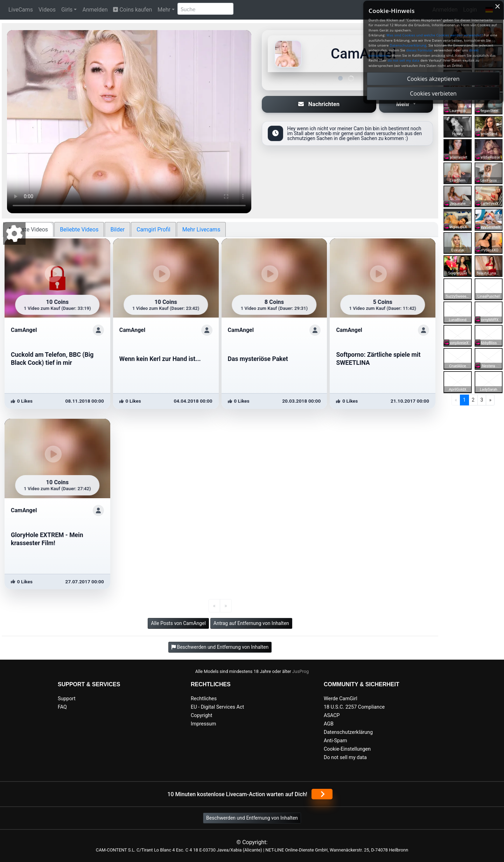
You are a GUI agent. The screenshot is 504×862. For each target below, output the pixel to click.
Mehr (164, 10)
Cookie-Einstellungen (347, 749)
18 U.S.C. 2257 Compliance (354, 707)
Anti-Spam (335, 741)
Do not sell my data (345, 757)
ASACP (332, 715)
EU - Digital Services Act (217, 707)
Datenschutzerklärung (348, 732)
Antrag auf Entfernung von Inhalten (251, 623)
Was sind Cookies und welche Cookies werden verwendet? (435, 35)
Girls (67, 10)
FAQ (62, 707)
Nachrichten (319, 104)
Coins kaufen (132, 10)
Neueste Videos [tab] (28, 230)
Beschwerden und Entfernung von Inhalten (252, 818)
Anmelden (95, 10)
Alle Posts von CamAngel (178, 623)
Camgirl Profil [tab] (153, 230)
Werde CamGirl (341, 699)
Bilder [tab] (117, 230)
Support (67, 699)
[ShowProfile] (98, 330)
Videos (47, 10)
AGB (329, 724)
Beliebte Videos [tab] (79, 230)
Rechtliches (204, 699)
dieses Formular (419, 50)
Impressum (203, 724)
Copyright (201, 715)
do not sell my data (404, 60)
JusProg (301, 671)
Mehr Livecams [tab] (201, 230)
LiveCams (21, 10)
